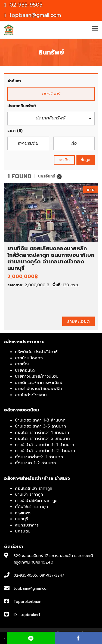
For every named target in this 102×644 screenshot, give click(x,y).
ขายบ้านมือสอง (29, 358)
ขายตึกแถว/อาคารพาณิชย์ (39, 383)
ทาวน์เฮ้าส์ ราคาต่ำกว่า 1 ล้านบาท (45, 445)
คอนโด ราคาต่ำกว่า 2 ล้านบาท (42, 438)
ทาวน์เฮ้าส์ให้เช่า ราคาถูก (36, 501)
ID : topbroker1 (27, 615)
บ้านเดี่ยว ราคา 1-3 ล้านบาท (40, 420)
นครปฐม (23, 531)
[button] (51, 119)
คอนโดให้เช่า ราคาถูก (34, 488)
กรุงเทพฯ (23, 513)
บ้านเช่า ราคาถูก (29, 494)
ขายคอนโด (25, 370)
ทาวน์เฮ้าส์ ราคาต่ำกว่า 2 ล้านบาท (45, 451)
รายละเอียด (78, 321)
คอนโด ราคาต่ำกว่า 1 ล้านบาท (42, 432)
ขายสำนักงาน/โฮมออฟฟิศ (38, 389)
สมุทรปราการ (27, 525)
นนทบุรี (21, 519)
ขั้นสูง (86, 160)
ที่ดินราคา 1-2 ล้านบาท (35, 463)
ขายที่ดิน (23, 364)
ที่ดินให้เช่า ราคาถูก (31, 507)
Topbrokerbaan (27, 602)
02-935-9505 (23, 5)
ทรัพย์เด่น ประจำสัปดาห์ (36, 352)
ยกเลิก (64, 160)
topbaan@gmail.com (33, 15)
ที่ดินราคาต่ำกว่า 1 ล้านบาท (39, 457)
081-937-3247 (52, 575)
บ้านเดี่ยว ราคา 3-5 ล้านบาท (41, 426)
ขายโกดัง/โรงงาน (31, 395)
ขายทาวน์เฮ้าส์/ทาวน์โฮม (37, 376)
